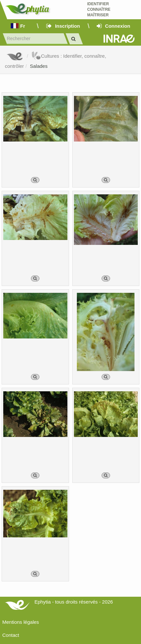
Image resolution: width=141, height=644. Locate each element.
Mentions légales (21, 622)
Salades (39, 66)
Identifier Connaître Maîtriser (99, 9)
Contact (11, 635)
